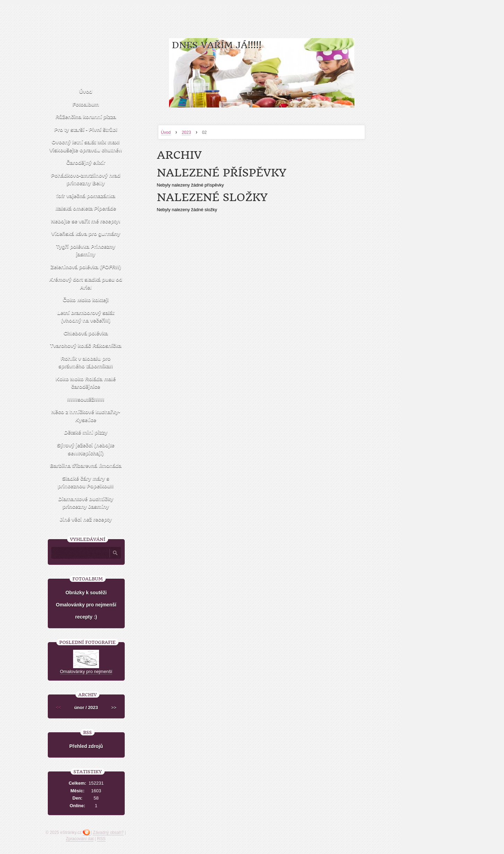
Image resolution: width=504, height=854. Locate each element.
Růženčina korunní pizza (86, 117)
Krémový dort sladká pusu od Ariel (86, 283)
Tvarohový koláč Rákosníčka (86, 346)
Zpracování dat (80, 839)
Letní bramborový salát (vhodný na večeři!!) (86, 317)
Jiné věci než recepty (86, 519)
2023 (187, 132)
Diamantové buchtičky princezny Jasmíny (86, 503)
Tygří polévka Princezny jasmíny (86, 250)
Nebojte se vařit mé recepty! (86, 221)
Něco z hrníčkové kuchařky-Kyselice (86, 416)
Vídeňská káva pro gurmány (86, 234)
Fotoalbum (86, 104)
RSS (101, 839)
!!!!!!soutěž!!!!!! (86, 399)
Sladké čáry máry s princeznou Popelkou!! (86, 482)
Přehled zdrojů (86, 746)
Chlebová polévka (86, 333)
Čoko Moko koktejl (86, 300)
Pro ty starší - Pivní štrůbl (86, 130)
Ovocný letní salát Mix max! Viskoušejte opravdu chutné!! (86, 146)
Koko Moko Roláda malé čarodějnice (86, 383)
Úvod (166, 132)
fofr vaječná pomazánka (86, 196)
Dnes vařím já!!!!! (217, 45)
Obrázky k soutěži (86, 593)
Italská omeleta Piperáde (86, 208)
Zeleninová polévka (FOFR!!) (86, 267)
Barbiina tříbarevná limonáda (86, 465)
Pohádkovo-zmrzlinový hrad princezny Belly (86, 179)
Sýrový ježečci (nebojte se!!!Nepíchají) (86, 449)
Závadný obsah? (108, 833)
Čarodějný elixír (86, 162)
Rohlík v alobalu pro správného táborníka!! (86, 362)
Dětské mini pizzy (86, 432)
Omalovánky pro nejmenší (86, 605)
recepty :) (86, 617)
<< (58, 708)
